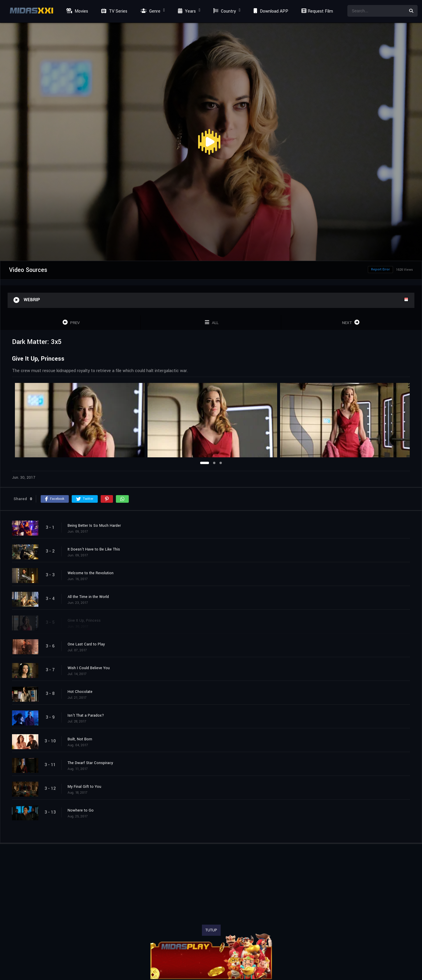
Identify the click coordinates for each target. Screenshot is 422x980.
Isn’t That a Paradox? (86, 715)
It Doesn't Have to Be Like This (94, 549)
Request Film (316, 11)
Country (224, 11)
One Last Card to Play (86, 644)
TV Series (114, 11)
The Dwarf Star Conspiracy (90, 763)
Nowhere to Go (81, 810)
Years (186, 11)
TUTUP (211, 930)
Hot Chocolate (80, 692)
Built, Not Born (80, 739)
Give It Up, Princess (84, 621)
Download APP (270, 11)
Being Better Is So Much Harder (94, 526)
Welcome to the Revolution (91, 573)
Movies (77, 11)
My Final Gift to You (84, 787)
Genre (150, 11)
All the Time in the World (88, 597)
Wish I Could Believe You (89, 668)
